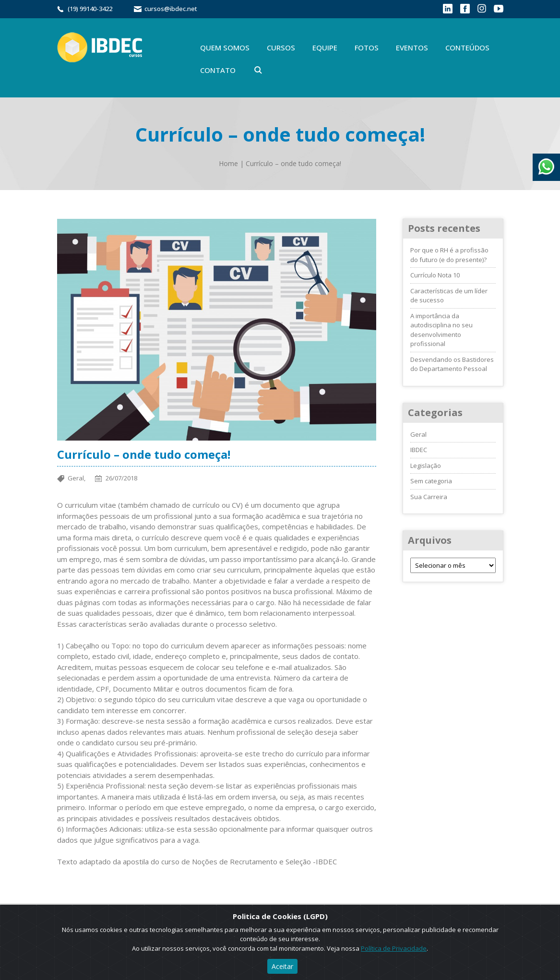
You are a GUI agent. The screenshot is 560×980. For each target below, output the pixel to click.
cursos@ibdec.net (171, 9)
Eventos (412, 48)
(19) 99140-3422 (90, 9)
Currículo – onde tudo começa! (293, 163)
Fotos (367, 48)
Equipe (325, 48)
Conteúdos (467, 48)
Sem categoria (431, 481)
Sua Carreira (429, 497)
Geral (418, 434)
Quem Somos (225, 48)
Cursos (281, 48)
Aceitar (282, 966)
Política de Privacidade (394, 948)
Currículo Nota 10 (435, 275)
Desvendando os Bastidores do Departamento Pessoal (452, 364)
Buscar (258, 70)
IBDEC (419, 450)
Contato (218, 70)
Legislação (426, 466)
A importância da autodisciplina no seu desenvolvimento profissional (441, 330)
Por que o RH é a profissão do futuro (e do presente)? (449, 255)
